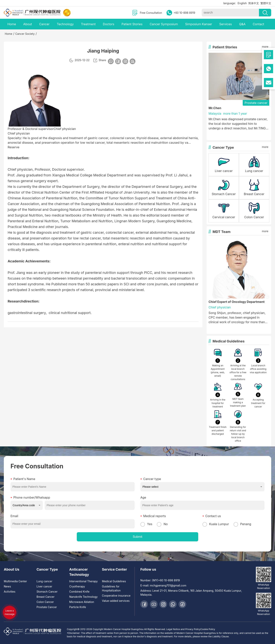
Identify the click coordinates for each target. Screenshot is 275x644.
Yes (146, 524)
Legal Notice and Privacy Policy (183, 629)
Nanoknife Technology (84, 597)
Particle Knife (78, 607)
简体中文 (254, 3)
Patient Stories (132, 24)
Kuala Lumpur (216, 524)
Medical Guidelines (114, 581)
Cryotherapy (77, 586)
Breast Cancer (45, 597)
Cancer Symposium (164, 24)
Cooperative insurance (116, 596)
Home (12, 24)
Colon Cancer (45, 602)
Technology (65, 24)
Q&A (242, 24)
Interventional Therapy (84, 581)
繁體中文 (266, 3)
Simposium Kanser (199, 24)
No (162, 524)
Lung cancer (44, 581)
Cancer (44, 24)
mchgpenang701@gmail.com (168, 585)
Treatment (88, 24)
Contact (258, 24)
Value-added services (116, 601)
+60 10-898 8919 (184, 13)
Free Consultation (151, 13)
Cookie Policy (208, 629)
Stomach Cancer (47, 592)
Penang (242, 524)
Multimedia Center (15, 581)
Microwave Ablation (82, 602)
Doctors (109, 24)
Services (226, 24)
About (28, 24)
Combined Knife (79, 592)
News (7, 586)
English (242, 3)
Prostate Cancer (47, 607)
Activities (10, 592)
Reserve (13, 147)
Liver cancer (44, 586)
